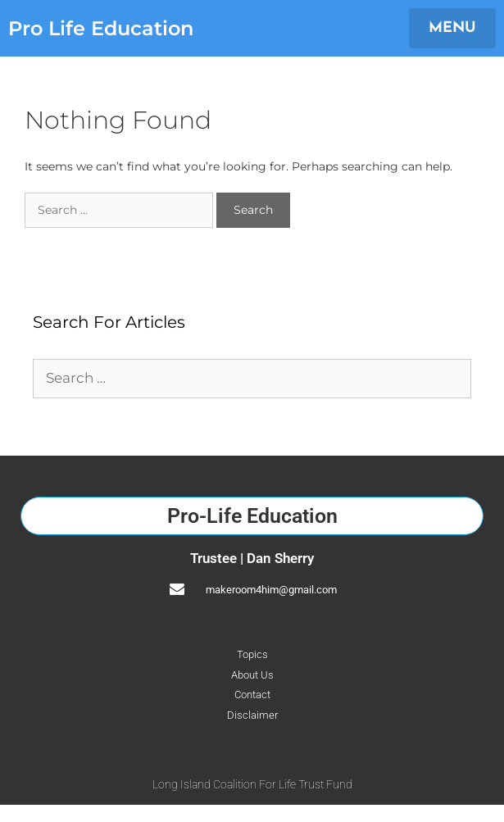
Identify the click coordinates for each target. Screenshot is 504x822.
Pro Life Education (101, 28)
